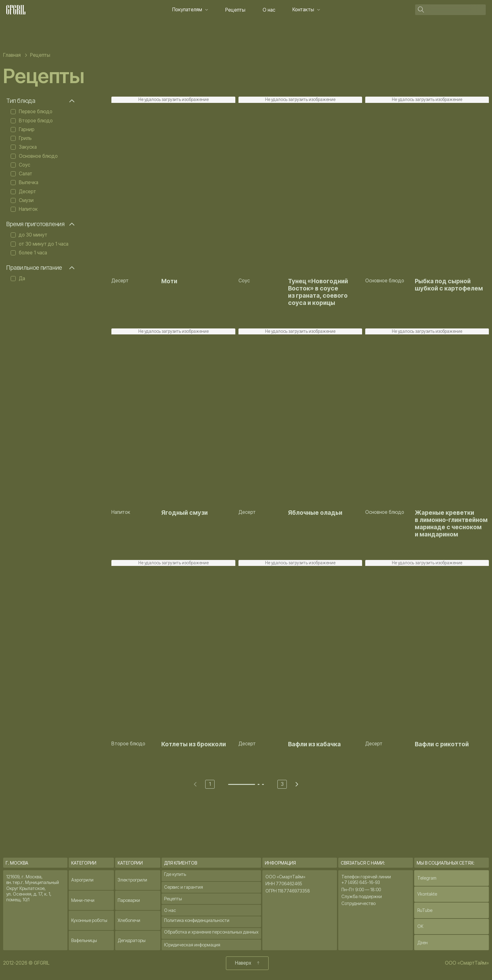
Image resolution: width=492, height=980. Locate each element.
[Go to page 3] (263, 784)
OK (420, 926)
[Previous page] (195, 784)
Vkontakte (427, 894)
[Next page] (297, 784)
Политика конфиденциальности (197, 920)
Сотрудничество (358, 903)
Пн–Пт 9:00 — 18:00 (361, 889)
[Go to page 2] (259, 784)
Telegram (427, 878)
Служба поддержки (362, 896)
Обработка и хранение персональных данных (211, 932)
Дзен (422, 943)
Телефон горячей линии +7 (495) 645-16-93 (366, 879)
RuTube (425, 910)
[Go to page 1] (242, 784)
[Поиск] (455, 10)
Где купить (175, 874)
